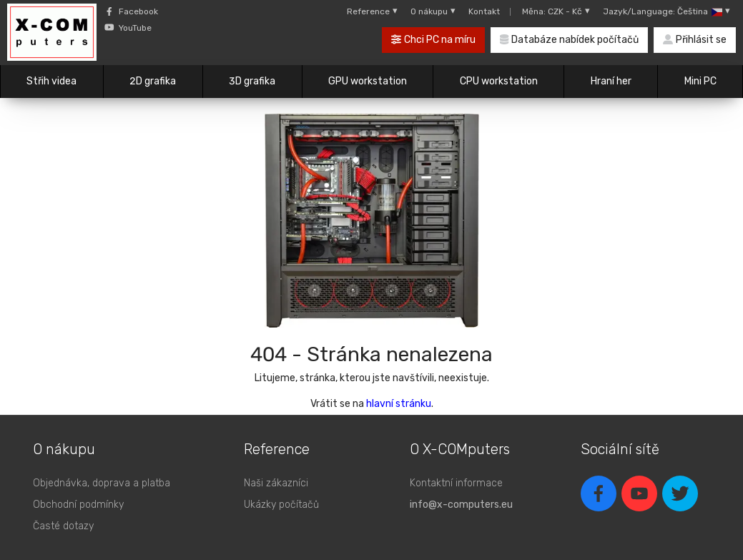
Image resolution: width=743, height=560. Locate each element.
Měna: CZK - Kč (556, 12)
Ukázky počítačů (281, 505)
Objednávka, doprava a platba (102, 483)
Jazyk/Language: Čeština (666, 12)
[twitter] (680, 493)
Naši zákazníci (276, 483)
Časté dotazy (63, 526)
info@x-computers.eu (461, 505)
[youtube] (639, 493)
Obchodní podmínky (78, 505)
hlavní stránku (399, 404)
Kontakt (484, 11)
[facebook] (599, 493)
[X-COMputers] (52, 34)
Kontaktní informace (456, 483)
